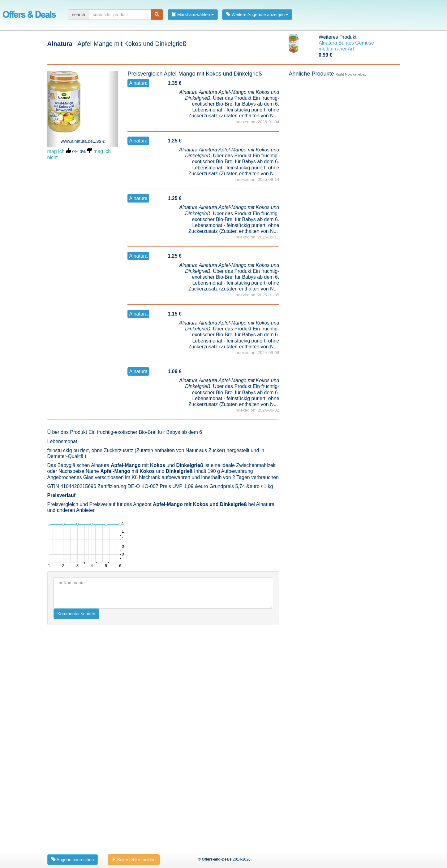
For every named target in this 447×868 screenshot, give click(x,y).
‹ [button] (52, 74)
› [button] (113, 74)
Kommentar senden (76, 813)
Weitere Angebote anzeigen (257, 15)
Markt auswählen (193, 15)
